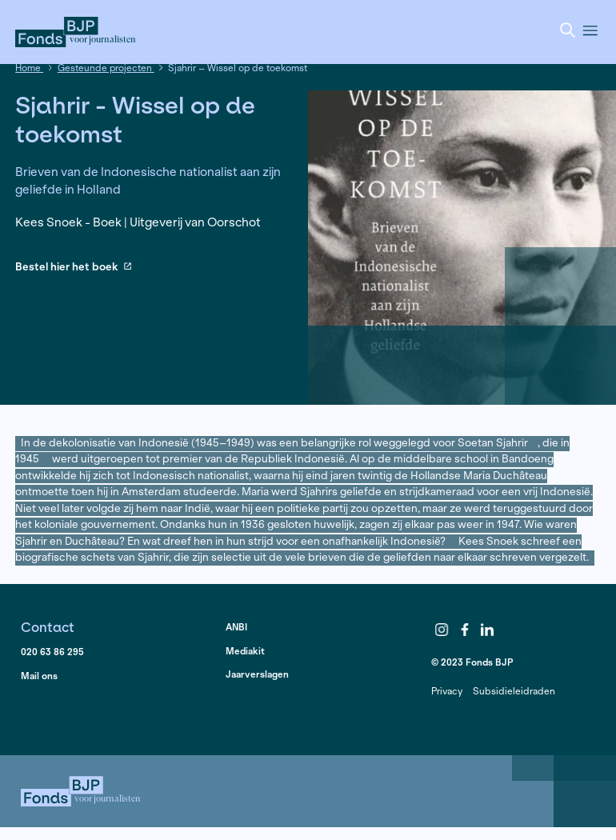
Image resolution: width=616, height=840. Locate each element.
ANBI (236, 627)
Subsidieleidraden (514, 691)
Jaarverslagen (257, 674)
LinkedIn (488, 630)
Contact (48, 627)
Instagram (442, 630)
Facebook (465, 630)
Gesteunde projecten (106, 68)
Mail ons (39, 676)
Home (29, 68)
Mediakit (245, 651)
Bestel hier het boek (74, 268)
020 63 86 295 (52, 652)
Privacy (447, 691)
